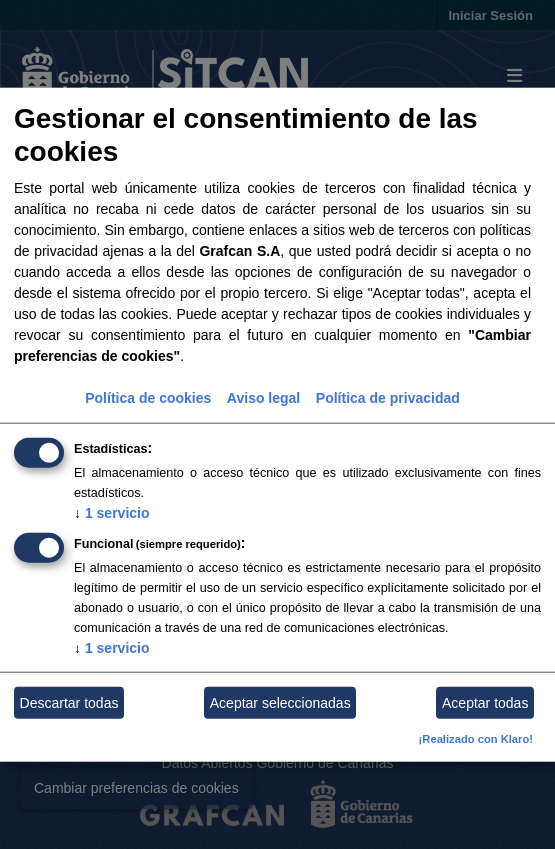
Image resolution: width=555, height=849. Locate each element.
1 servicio (112, 513)
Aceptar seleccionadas (280, 703)
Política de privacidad (388, 398)
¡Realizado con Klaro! (476, 739)
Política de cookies (148, 398)
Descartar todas (69, 703)
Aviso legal (263, 398)
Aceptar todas (485, 703)
